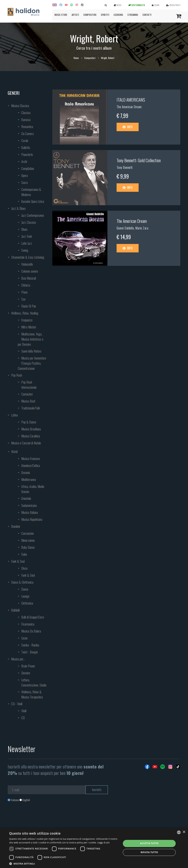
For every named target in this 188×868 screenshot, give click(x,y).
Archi (24, 161)
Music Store (61, 15)
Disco (24, 568)
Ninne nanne (28, 540)
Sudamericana (29, 505)
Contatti (147, 15)
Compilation (28, 168)
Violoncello (27, 264)
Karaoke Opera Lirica (33, 201)
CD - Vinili (17, 704)
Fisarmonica (28, 624)
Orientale (26, 498)
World (14, 452)
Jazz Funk (27, 236)
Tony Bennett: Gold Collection (139, 160)
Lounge (25, 596)
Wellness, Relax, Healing (25, 313)
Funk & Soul (18, 561)
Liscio (24, 638)
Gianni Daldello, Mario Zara (132, 228)
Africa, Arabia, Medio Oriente (33, 489)
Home (76, 58)
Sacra (25, 182)
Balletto (26, 148)
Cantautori (27, 394)
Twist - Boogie (30, 652)
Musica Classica (20, 106)
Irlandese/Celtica (31, 466)
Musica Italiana (30, 512)
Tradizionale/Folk (31, 408)
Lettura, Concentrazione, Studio (34, 682)
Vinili (24, 711)
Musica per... (18, 659)
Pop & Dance (29, 422)
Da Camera (27, 134)
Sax (23, 299)
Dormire (26, 673)
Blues (24, 229)
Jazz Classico (29, 222)
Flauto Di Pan (29, 306)
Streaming (133, 15)
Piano (24, 292)
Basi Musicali (29, 278)
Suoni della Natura (31, 351)
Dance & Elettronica (22, 582)
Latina (15, 415)
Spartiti (105, 15)
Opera (25, 175)
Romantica (27, 127)
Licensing (118, 15)
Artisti (75, 15)
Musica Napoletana (32, 519)
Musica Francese (31, 459)
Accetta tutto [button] (149, 843)
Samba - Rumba (30, 645)
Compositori (90, 15)
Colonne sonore (30, 271)
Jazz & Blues (18, 208)
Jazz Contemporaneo (33, 215)
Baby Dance (28, 547)
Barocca (26, 120)
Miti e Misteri (29, 327)
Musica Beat (28, 401)
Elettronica (27, 603)
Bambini (16, 526)
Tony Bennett (125, 167)
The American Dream (129, 107)
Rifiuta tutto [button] (149, 852)
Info (128, 127)
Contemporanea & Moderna (31, 192)
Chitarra (26, 285)
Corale (25, 141)
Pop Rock (17, 375)
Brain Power (28, 666)
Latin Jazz (27, 243)
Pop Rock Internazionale (29, 385)
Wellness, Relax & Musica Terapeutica (32, 694)
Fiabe (24, 554)
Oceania (26, 472)
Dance (25, 589)
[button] (64, 863)
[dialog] (94, 848)
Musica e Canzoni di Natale (26, 443)
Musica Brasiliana (31, 429)
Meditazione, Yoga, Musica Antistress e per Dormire (31, 339)
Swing (25, 250)
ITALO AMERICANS (131, 100)
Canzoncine (28, 533)
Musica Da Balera (31, 631)
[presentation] (36, 817)
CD (23, 718)
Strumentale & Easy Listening (28, 257)
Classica (26, 113)
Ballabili (15, 610)
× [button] (184, 832)
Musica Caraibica (31, 436)
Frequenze (27, 320)
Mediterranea (29, 479)
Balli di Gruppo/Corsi (33, 617)
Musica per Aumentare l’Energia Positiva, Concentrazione (32, 363)
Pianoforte (27, 154)
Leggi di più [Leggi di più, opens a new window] (103, 843)
